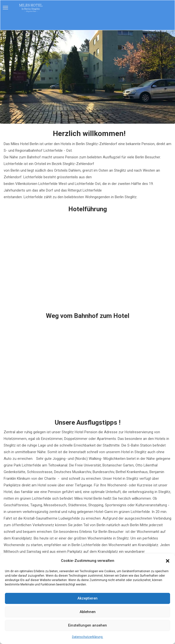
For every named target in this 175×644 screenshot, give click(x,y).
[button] (168, 561)
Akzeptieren (87, 599)
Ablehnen (87, 612)
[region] (87, 77)
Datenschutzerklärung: (88, 637)
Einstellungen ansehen (87, 626)
